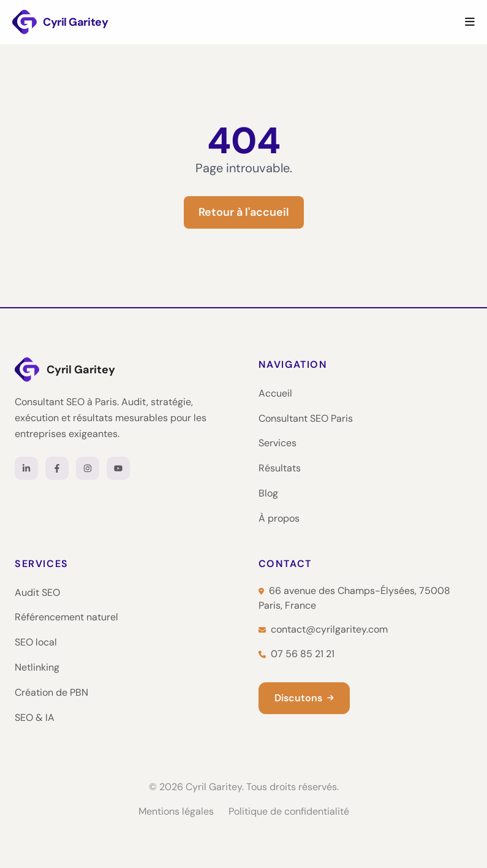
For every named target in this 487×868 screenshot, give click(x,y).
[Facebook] (57, 468)
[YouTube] (118, 468)
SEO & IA (35, 718)
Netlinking (37, 667)
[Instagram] (88, 468)
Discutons (304, 698)
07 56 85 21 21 (296, 654)
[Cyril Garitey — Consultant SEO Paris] (60, 22)
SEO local (36, 642)
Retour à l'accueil (244, 212)
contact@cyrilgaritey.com (323, 629)
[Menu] (470, 22)
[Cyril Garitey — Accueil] (122, 370)
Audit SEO (37, 592)
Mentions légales (176, 811)
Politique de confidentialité (289, 811)
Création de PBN (51, 692)
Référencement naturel (66, 617)
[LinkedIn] (26, 468)
